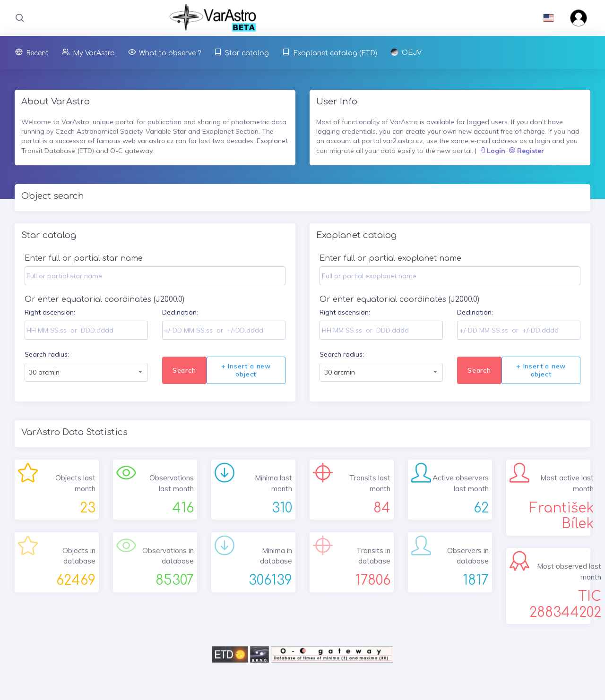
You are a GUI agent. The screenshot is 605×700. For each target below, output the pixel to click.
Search (184, 370)
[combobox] (86, 372)
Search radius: (47, 354)
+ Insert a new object (246, 370)
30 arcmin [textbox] (44, 372)
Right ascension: (50, 312)
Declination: (180, 312)
